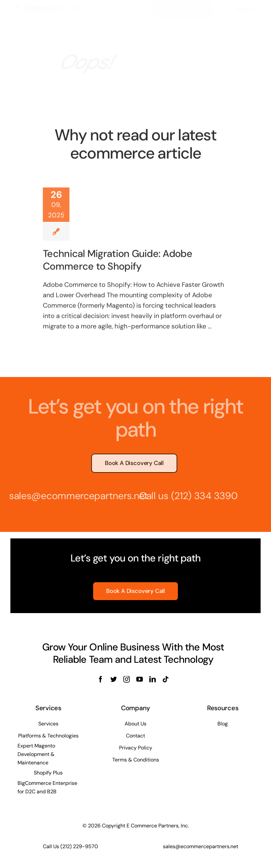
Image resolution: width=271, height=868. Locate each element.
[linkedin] (153, 679)
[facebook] (101, 679)
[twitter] (114, 679)
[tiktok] (166, 679)
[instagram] (127, 679)
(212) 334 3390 (202, 496)
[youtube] (140, 679)
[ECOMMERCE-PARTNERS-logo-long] (48, 11)
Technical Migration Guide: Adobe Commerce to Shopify (117, 259)
